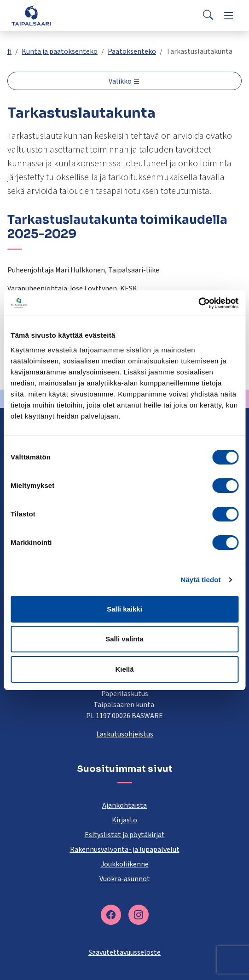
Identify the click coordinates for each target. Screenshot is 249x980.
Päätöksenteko (132, 51)
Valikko (121, 81)
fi (9, 51)
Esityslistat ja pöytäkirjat (125, 835)
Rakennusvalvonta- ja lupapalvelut (125, 850)
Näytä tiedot (201, 580)
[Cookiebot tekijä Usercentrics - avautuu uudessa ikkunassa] (198, 303)
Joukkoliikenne (125, 864)
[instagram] (139, 915)
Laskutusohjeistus (125, 734)
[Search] (208, 16)
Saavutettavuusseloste (124, 952)
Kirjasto (124, 820)
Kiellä (124, 669)
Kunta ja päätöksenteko (60, 51)
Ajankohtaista (124, 805)
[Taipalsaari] (31, 15)
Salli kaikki (124, 609)
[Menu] (229, 16)
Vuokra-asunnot (125, 879)
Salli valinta (124, 639)
